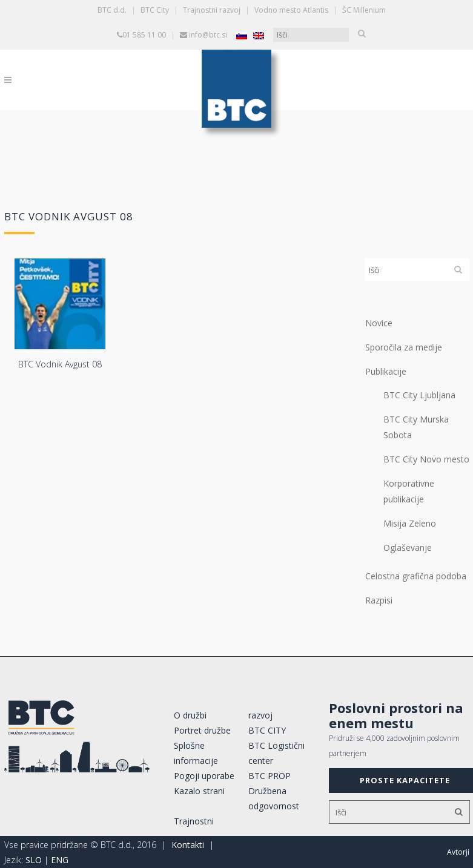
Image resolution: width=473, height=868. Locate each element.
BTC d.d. (112, 10)
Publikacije (386, 371)
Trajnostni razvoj (212, 10)
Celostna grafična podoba (416, 576)
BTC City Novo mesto (426, 459)
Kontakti (188, 845)
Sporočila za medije (404, 347)
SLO (34, 860)
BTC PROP (270, 776)
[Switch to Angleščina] (259, 35)
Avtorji (458, 852)
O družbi (190, 715)
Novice (379, 323)
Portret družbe (202, 730)
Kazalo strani (199, 791)
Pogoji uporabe (204, 776)
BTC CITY (267, 730)
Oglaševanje (408, 547)
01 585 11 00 (144, 35)
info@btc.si (208, 35)
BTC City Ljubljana (419, 395)
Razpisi (379, 600)
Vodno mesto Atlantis (291, 10)
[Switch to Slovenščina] (242, 35)
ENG (60, 860)
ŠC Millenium (364, 10)
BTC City (155, 10)
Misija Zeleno (410, 523)
